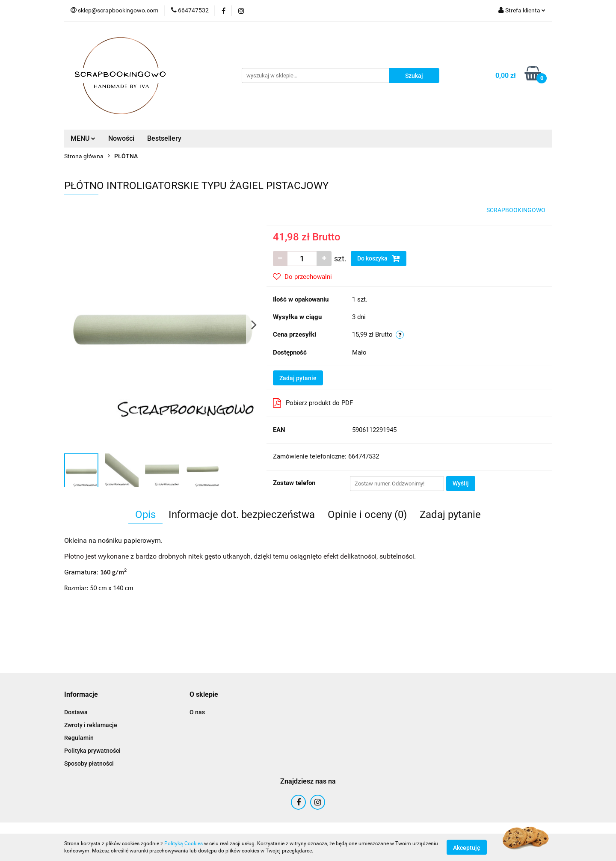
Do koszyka (379, 258)
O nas (197, 712)
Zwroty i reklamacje (91, 725)
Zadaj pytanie (298, 378)
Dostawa (76, 712)
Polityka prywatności (92, 751)
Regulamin (79, 738)
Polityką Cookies (184, 843)
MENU (83, 138)
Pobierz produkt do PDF (313, 403)
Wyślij (461, 483)
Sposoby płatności (89, 763)
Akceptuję (467, 847)
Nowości (121, 138)
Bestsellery (164, 138)
